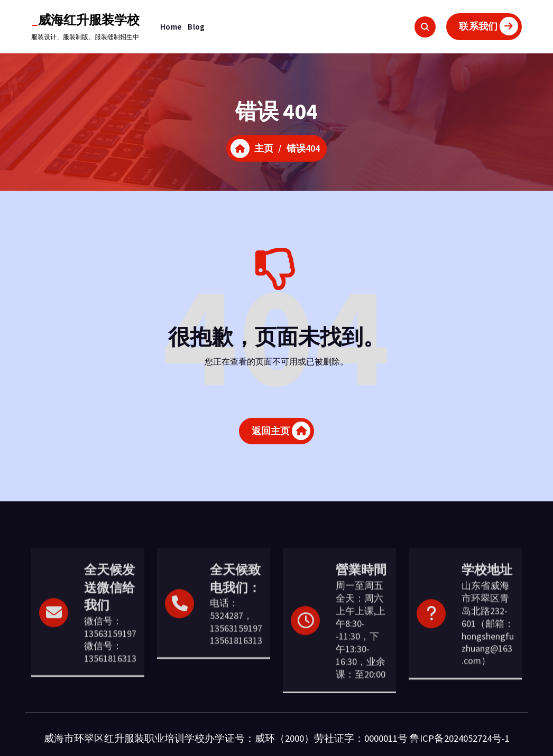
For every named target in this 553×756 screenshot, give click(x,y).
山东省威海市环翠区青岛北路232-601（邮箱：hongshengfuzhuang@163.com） (488, 669)
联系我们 (489, 26)
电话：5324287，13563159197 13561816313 (236, 667)
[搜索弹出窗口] (425, 27)
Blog (196, 27)
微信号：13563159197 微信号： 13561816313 (110, 685)
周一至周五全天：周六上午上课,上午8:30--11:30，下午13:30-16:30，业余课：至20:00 (361, 675)
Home (171, 27)
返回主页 (281, 433)
